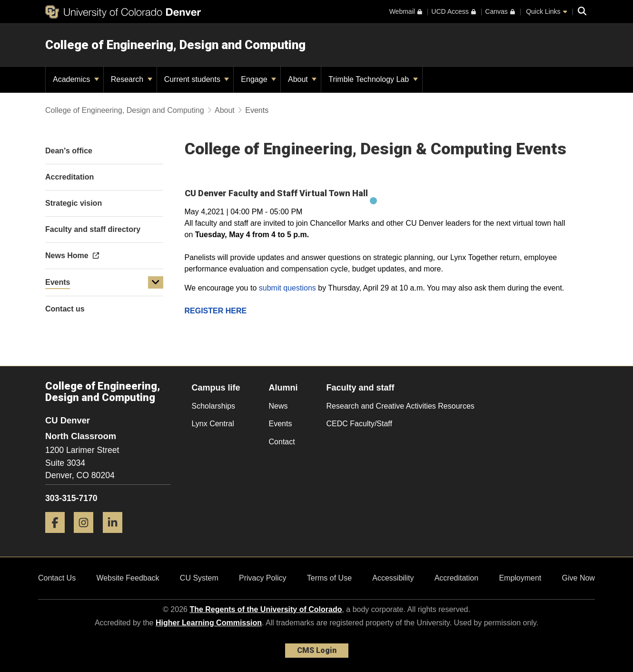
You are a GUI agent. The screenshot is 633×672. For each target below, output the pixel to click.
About (302, 79)
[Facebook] (59, 537)
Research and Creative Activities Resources (401, 406)
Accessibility (393, 578)
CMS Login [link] (317, 650)
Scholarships (214, 406)
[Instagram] (87, 537)
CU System (199, 578)
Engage (258, 79)
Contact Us (57, 578)
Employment (520, 578)
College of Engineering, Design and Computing (175, 45)
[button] (156, 282)
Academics (76, 79)
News (278, 406)
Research (132, 79)
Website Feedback (128, 578)
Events (58, 282)
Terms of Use (329, 578)
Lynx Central (213, 424)
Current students (197, 79)
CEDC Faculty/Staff (359, 424)
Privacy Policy (263, 578)
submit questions (287, 288)
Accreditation (457, 578)
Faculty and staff (361, 388)
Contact (282, 442)
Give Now (579, 578)
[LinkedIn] (116, 537)
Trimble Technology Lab (373, 79)
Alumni (283, 388)
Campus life (216, 388)
